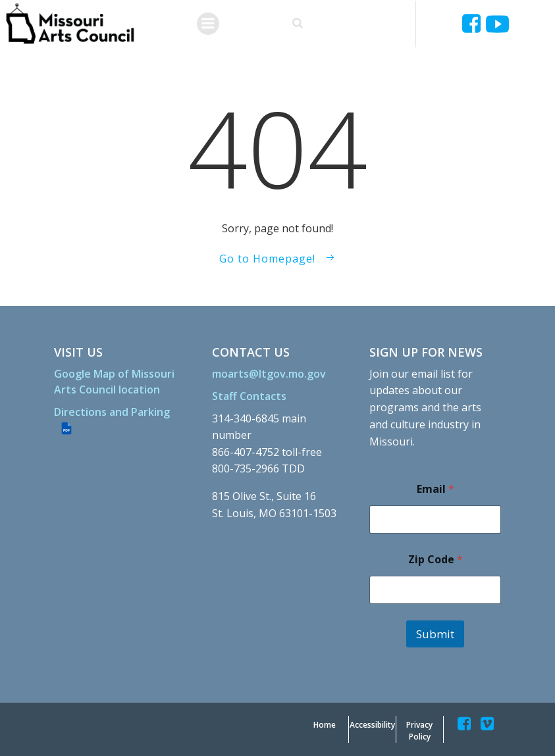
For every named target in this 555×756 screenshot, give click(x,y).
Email (436, 489)
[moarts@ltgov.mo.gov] (269, 374)
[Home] (325, 725)
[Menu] (208, 24)
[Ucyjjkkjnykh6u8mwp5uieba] (497, 24)
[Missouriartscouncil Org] (69, 24)
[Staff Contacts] (249, 396)
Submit (435, 634)
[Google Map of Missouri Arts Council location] (120, 382)
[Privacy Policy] (420, 731)
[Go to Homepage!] (277, 259)
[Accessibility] (372, 725)
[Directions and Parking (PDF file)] (120, 420)
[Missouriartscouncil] (474, 24)
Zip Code (436, 560)
